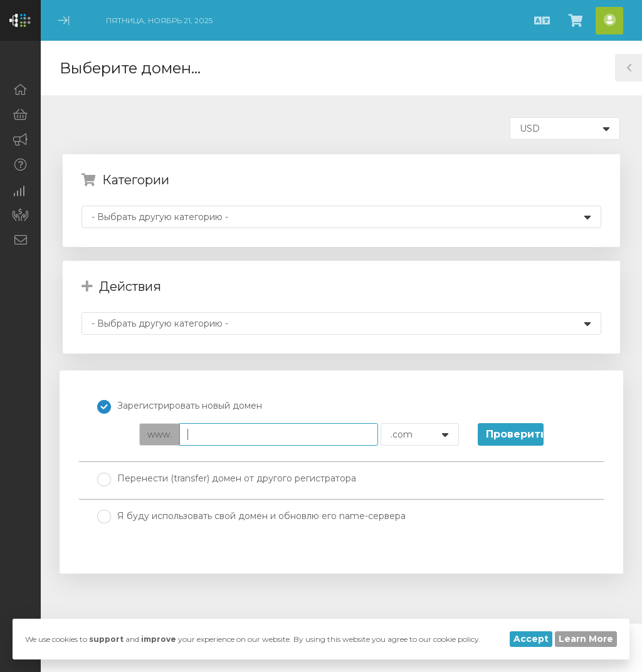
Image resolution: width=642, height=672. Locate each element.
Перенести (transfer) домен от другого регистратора (227, 480)
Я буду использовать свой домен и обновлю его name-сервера (251, 517)
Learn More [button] (586, 639)
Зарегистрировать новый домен (180, 407)
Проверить (515, 434)
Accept (531, 639)
